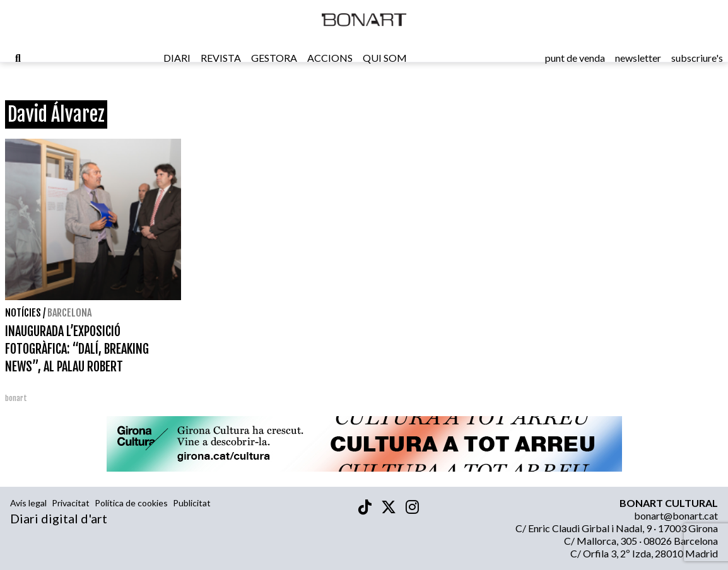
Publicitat (192, 503)
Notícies (23, 313)
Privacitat (71, 503)
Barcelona (69, 313)
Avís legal (28, 503)
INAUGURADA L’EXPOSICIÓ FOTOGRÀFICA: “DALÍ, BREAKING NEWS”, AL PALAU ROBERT (77, 349)
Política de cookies (131, 503)
